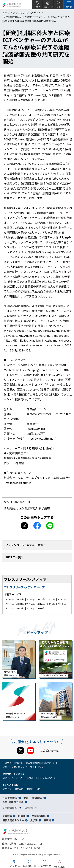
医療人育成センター (13, 820)
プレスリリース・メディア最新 (24, 545)
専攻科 (47, 820)
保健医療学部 (39, 816)
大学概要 (7, 816)
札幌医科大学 (12, 5)
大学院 (34, 820)
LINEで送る (50, 526)
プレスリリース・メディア (27, 13)
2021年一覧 (13, 557)
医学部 (22, 816)
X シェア (24, 526)
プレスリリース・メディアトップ (24, 587)
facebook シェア (37, 526)
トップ (6, 13)
